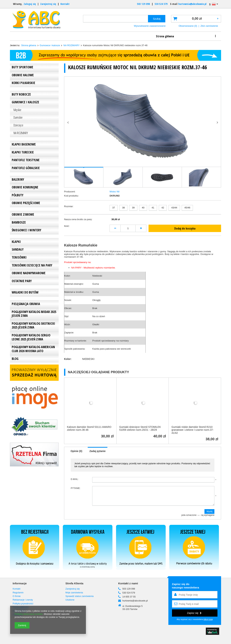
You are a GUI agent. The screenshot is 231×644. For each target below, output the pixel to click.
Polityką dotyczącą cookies (29, 614)
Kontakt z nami (128, 583)
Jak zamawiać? (98, 36)
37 (114, 208)
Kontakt (65, 4)
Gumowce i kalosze (50, 45)
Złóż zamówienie (209, 26)
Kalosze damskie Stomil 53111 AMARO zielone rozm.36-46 (89, 428)
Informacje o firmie (62, 36)
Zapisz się (194, 613)
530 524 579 (161, 4)
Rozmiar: (69, 206)
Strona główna (27, 36)
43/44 (174, 208)
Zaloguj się (30, 4)
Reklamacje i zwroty (169, 36)
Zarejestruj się (49, 4)
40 (143, 208)
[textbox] (116, 19)
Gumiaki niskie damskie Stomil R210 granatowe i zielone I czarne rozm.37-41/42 (192, 430)
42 (163, 208)
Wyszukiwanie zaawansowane (150, 26)
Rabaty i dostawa (134, 36)
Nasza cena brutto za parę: (78, 219)
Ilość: (67, 226)
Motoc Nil (114, 192)
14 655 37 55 (129, 597)
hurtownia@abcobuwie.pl (192, 4)
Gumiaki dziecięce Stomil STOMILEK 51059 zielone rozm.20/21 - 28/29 (140, 428)
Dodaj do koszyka (185, 228)
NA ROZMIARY (71, 45)
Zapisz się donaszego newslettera (186, 586)
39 (133, 208)
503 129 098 (143, 4)
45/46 (187, 208)
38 (123, 208)
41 (153, 208)
